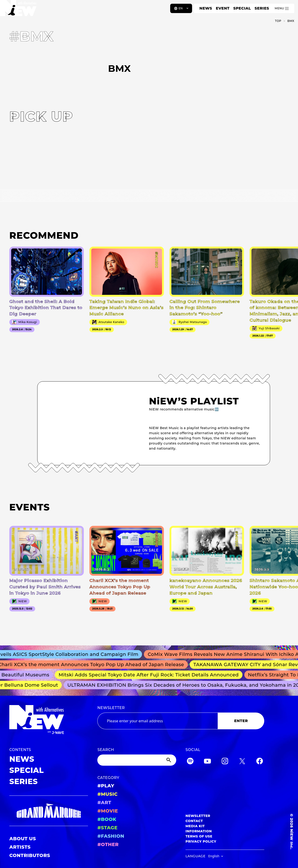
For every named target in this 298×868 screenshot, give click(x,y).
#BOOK (107, 819)
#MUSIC (107, 794)
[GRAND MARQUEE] (49, 811)
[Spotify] (190, 762)
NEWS (206, 8)
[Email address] (157, 721)
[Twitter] (242, 762)
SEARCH (106, 750)
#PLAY (106, 786)
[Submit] (169, 760)
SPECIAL (242, 8)
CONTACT (194, 821)
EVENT (223, 8)
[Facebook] (260, 762)
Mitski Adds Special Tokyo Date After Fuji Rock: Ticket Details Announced (151, 675)
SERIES (262, 8)
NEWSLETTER (111, 708)
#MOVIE (108, 811)
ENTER (241, 721)
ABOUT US (23, 839)
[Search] (137, 760)
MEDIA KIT (195, 826)
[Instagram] (225, 762)
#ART (104, 803)
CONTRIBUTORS (30, 855)
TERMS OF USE (199, 836)
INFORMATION (199, 831)
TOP (278, 21)
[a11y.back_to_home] (19, 10)
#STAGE (107, 828)
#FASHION (111, 836)
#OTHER (108, 844)
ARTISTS (20, 847)
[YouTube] (207, 762)
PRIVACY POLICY (201, 841)
